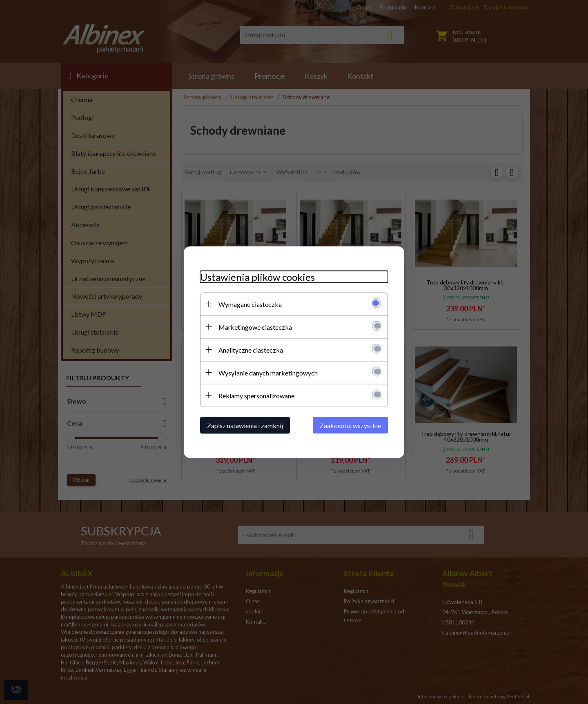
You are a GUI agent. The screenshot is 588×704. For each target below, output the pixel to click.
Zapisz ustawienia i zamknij (245, 425)
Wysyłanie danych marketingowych (268, 372)
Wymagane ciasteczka (250, 304)
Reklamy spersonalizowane (256, 395)
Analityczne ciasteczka (251, 350)
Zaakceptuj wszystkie (350, 425)
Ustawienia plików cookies (257, 276)
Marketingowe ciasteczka (255, 327)
